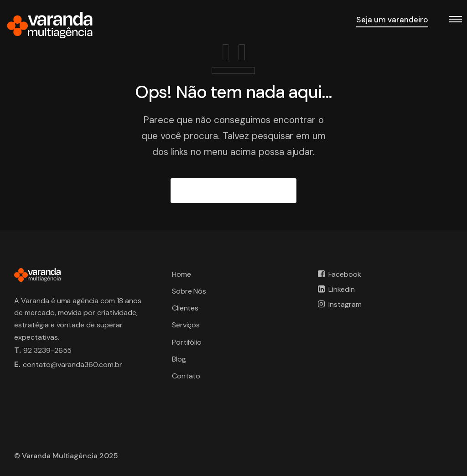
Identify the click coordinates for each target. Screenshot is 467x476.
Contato (186, 376)
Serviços (186, 325)
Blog (179, 359)
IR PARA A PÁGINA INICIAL (234, 191)
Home (182, 274)
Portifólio (187, 342)
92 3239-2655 (48, 350)
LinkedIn (342, 289)
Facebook (345, 274)
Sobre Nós (189, 291)
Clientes (185, 308)
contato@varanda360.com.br (73, 365)
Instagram (345, 304)
